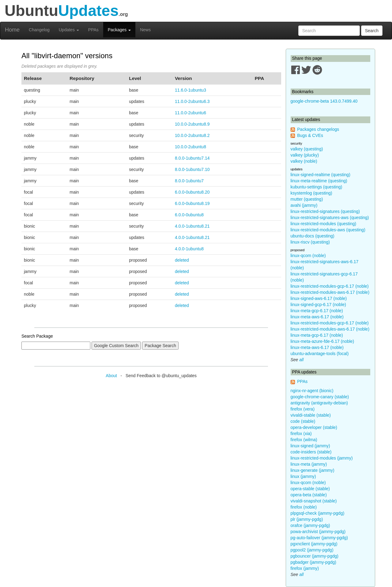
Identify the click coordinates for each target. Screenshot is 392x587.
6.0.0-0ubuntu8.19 (192, 203)
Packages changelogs (318, 129)
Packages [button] (119, 30)
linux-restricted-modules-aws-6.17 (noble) (330, 292)
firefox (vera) (303, 409)
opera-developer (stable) (314, 427)
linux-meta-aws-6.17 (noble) (317, 317)
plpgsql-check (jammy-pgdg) (318, 513)
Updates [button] (69, 30)
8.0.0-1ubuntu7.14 (192, 158)
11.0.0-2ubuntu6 (190, 113)
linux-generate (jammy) (313, 470)
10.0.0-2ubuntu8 (190, 147)
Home (12, 30)
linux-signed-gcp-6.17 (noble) (318, 305)
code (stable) (303, 421)
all (301, 360)
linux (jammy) (303, 476)
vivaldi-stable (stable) (311, 415)
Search (372, 31)
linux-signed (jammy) (310, 446)
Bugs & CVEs (310, 135)
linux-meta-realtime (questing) (319, 181)
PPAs (93, 30)
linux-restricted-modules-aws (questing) (328, 230)
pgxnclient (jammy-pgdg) (314, 544)
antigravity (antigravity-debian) (319, 403)
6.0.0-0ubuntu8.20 (192, 192)
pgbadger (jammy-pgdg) (313, 562)
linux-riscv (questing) (310, 242)
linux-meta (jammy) (309, 464)
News (145, 30)
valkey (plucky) (305, 155)
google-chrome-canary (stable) (320, 397)
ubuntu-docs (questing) (313, 236)
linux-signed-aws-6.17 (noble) (319, 298)
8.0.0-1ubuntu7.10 (192, 169)
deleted (182, 260)
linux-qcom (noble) (308, 256)
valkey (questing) (307, 149)
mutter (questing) (307, 199)
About (111, 376)
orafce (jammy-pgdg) (310, 525)
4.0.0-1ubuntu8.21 (192, 226)
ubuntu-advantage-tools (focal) (320, 354)
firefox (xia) (301, 434)
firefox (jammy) (305, 568)
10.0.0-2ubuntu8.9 (192, 124)
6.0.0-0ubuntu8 (189, 215)
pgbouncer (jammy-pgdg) (315, 556)
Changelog (39, 30)
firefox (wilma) (304, 440)
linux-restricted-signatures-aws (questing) (330, 218)
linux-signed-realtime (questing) (320, 175)
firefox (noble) (304, 507)
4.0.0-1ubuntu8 (189, 249)
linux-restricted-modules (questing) (324, 224)
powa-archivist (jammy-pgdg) (318, 532)
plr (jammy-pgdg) (307, 519)
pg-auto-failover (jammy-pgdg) (319, 538)
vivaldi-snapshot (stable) (314, 501)
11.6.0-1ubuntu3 (190, 90)
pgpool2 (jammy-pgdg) (312, 550)
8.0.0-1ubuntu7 (189, 181)
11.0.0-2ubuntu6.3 (192, 101)
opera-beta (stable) (309, 495)
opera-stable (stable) (310, 489)
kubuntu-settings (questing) (317, 187)
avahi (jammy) (304, 205)
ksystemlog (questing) (311, 193)
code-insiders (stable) (311, 452)
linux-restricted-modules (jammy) (322, 458)
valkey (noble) (304, 161)
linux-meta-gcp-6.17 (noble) (317, 311)
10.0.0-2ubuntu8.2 (192, 135)
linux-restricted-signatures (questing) (325, 211)
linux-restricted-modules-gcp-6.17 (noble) (330, 286)
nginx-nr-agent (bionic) (312, 391)
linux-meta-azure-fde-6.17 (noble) (322, 341)
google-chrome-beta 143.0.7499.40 (324, 101)
